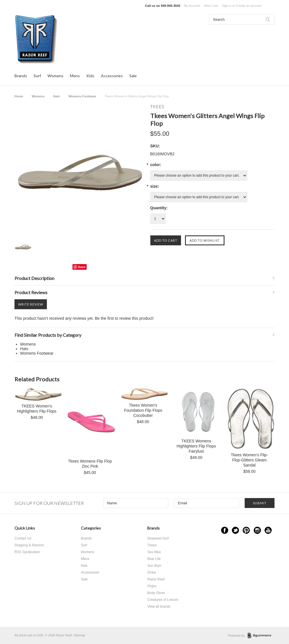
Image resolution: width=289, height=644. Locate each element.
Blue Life (154, 559)
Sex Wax (154, 552)
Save (82, 267)
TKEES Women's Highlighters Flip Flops (37, 409)
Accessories (112, 76)
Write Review (31, 304)
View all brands (159, 607)
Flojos (152, 586)
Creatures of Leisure (163, 600)
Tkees (152, 545)
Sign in (227, 6)
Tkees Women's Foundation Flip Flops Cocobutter (143, 410)
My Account (192, 6)
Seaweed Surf (158, 538)
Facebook (225, 530)
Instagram (257, 530)
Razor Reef (156, 579)
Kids (90, 76)
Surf (37, 76)
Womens (55, 76)
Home (19, 96)
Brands (21, 76)
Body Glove (156, 593)
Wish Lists (211, 6)
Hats (57, 96)
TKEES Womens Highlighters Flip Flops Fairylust (196, 446)
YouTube (268, 530)
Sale (133, 76)
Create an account (249, 6)
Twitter (235, 530)
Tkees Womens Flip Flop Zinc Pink (90, 464)
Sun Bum (154, 566)
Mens (75, 76)
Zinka (151, 572)
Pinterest (246, 530)
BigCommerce (261, 636)
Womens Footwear (82, 96)
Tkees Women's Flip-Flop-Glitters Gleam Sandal (249, 460)
